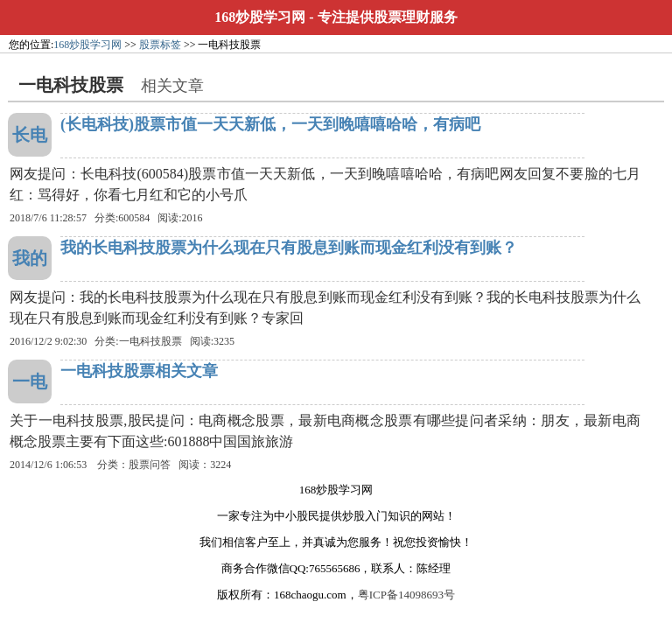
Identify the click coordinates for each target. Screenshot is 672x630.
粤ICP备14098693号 (406, 595)
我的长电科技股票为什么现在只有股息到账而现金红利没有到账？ (289, 248)
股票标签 (160, 45)
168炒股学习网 (260, 17)
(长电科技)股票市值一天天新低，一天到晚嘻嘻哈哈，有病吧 (270, 124)
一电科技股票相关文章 (139, 371)
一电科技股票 (150, 341)
